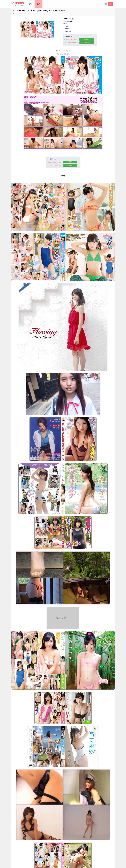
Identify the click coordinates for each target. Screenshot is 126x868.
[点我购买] (72, 19)
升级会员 (87, 43)
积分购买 (87, 39)
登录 (106, 4)
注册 (111, 4)
